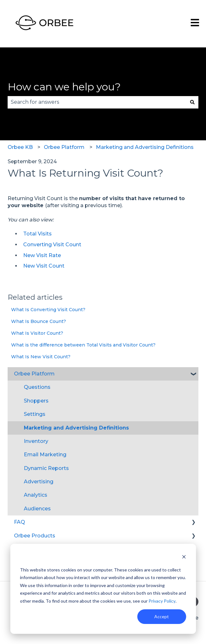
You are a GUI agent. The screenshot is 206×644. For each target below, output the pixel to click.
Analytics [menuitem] (36, 495)
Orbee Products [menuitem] (35, 536)
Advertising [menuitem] (39, 482)
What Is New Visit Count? (41, 357)
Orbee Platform (64, 147)
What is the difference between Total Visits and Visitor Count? (83, 345)
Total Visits (37, 234)
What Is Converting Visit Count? (48, 310)
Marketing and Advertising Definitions (145, 147)
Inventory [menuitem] (36, 441)
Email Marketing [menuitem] (45, 455)
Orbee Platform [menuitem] (34, 374)
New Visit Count (44, 266)
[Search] (192, 102)
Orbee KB (20, 147)
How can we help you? (64, 87)
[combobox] (97, 102)
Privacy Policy (162, 601)
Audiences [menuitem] (37, 509)
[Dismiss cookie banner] (184, 558)
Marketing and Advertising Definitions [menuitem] (76, 428)
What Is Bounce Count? (39, 321)
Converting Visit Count (52, 245)
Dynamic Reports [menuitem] (46, 468)
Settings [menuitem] (35, 414)
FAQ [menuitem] (20, 522)
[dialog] (103, 589)
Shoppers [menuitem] (36, 401)
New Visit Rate (42, 255)
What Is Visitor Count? (37, 333)
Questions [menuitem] (37, 387)
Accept (162, 616)
